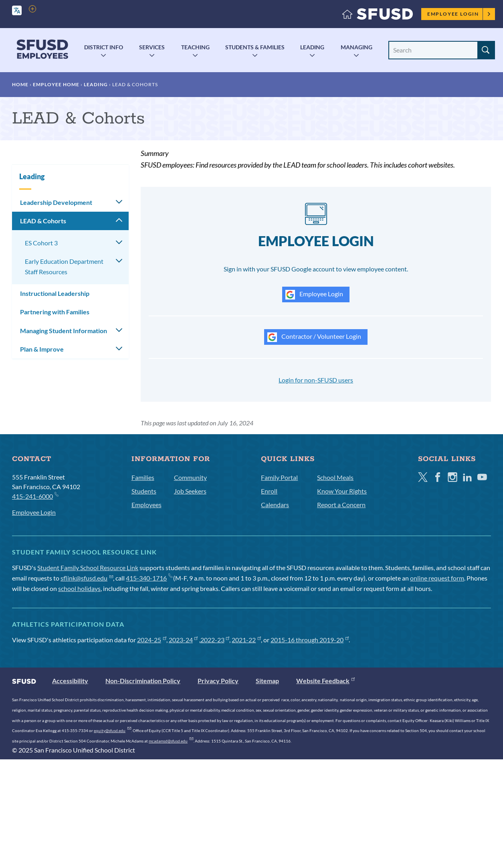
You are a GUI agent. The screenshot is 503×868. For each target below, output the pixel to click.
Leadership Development (56, 202)
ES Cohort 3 (41, 243)
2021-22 (246, 640)
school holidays (79, 588)
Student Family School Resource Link (88, 568)
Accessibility (70, 681)
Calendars (275, 505)
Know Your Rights (342, 491)
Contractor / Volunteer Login (314, 337)
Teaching (195, 47)
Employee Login (459, 14)
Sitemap (267, 681)
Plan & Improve (42, 349)
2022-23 (215, 640)
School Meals (335, 477)
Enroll (269, 491)
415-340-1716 (149, 578)
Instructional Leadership (55, 293)
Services (152, 47)
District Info (104, 47)
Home (20, 84)
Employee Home (56, 84)
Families (143, 477)
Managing (357, 47)
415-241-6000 (35, 496)
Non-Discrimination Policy (143, 681)
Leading (312, 47)
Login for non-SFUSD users (316, 380)
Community (190, 477)
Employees (146, 505)
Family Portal (279, 477)
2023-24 (183, 640)
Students (144, 491)
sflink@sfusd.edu (87, 578)
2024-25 (152, 640)
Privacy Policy (218, 681)
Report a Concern (341, 505)
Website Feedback (325, 681)
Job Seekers (190, 491)
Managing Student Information (64, 331)
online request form (437, 578)
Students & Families (255, 47)
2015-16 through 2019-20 (310, 640)
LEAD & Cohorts (43, 221)
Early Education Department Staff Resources (64, 266)
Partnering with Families (55, 312)
